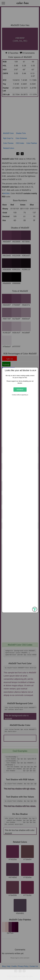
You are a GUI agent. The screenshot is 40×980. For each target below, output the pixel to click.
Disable (20, 389)
